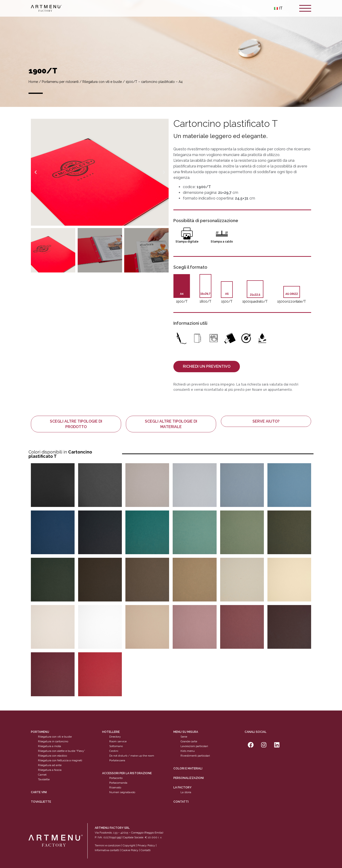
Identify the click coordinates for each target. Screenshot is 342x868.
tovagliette (41, 802)
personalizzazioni (189, 778)
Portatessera (117, 760)
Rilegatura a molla (50, 746)
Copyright (129, 845)
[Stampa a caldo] (222, 234)
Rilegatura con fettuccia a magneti (60, 760)
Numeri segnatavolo (122, 792)
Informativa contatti (107, 850)
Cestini (114, 751)
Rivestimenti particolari (195, 756)
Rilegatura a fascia (50, 770)
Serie (184, 737)
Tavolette (44, 779)
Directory (115, 737)
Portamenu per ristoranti (60, 82)
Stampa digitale (187, 242)
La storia (186, 792)
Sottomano (116, 746)
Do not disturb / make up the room (132, 756)
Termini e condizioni (108, 845)
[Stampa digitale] (187, 234)
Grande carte (189, 741)
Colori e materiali (188, 768)
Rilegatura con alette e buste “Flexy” (62, 751)
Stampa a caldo (222, 242)
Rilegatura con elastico (52, 756)
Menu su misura (186, 732)
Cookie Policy (130, 850)
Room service (118, 741)
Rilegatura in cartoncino (53, 741)
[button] (36, 172)
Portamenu (40, 732)
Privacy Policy (146, 845)
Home (33, 82)
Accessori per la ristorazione (127, 773)
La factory (182, 787)
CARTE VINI (39, 792)
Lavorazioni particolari (194, 746)
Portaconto (116, 778)
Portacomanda (118, 783)
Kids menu (188, 751)
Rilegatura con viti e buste (102, 82)
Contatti (181, 802)
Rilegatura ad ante (50, 765)
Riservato (115, 787)
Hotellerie (111, 732)
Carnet (42, 775)
